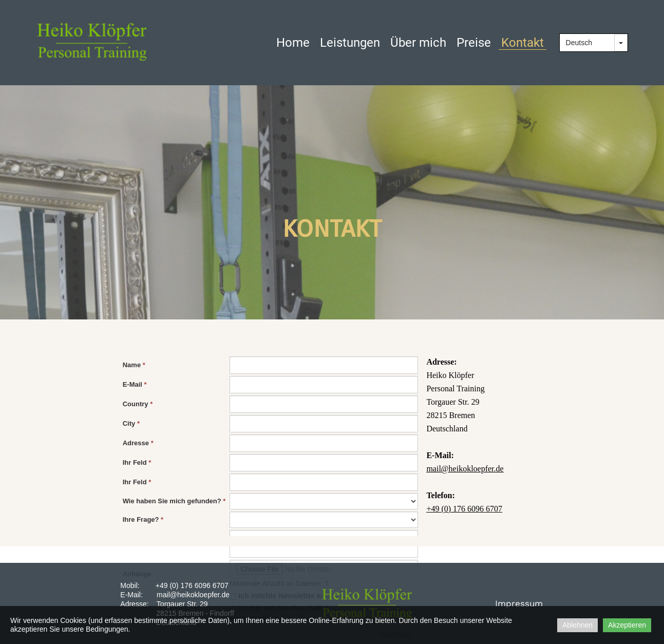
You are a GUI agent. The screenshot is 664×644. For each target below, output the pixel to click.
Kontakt (523, 43)
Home (293, 43)
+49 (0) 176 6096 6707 (192, 585)
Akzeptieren (627, 625)
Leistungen (350, 43)
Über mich (418, 43)
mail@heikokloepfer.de (193, 595)
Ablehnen (577, 625)
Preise (474, 43)
